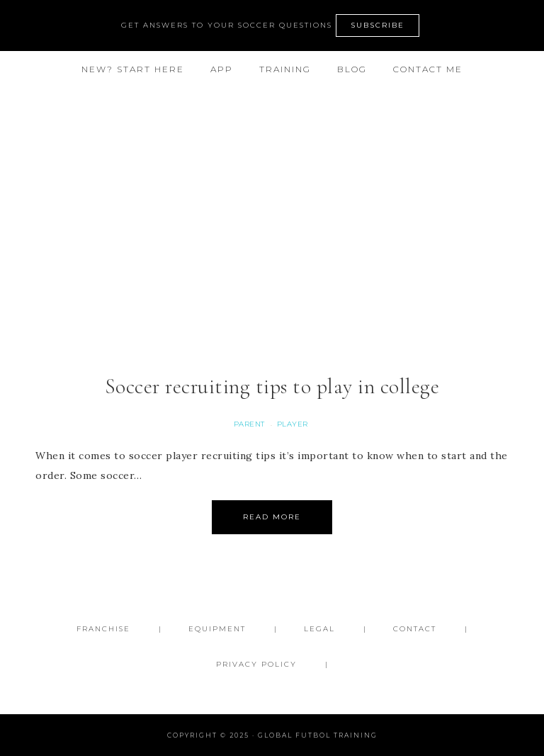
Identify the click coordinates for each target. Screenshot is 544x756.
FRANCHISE (103, 629)
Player (293, 424)
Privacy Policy (256, 664)
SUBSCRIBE (378, 25)
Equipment (217, 629)
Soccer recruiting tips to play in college (272, 387)
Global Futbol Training (272, 146)
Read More (272, 517)
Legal (319, 629)
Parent (249, 424)
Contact (415, 629)
